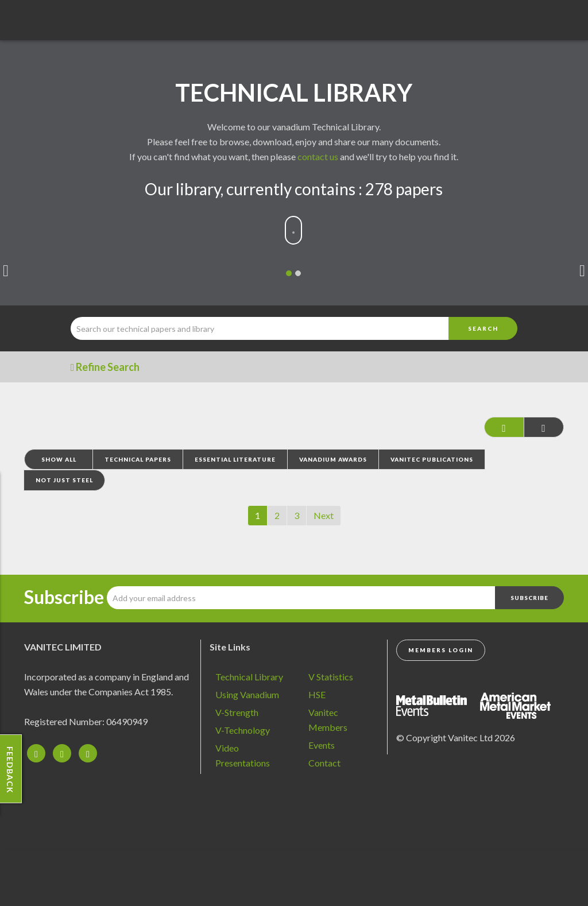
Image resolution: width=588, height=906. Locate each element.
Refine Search (105, 367)
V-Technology (243, 730)
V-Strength (237, 712)
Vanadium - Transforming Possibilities (72, 23)
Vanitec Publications (432, 459)
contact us (318, 156)
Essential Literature (235, 459)
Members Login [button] (441, 650)
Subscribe (64, 597)
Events (322, 745)
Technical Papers (138, 459)
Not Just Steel (64, 480)
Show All (59, 459)
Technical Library (249, 677)
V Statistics (331, 677)
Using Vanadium (247, 694)
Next (324, 515)
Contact (324, 763)
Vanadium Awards (333, 459)
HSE (317, 694)
